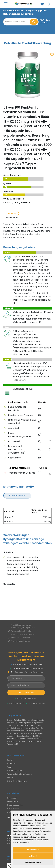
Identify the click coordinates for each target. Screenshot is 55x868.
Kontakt (10, 778)
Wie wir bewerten (15, 771)
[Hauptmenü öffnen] (6, 4)
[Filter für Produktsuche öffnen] (49, 4)
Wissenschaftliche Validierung (20, 774)
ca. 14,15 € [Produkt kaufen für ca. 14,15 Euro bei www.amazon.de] (12, 213)
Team (10, 767)
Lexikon (10, 760)
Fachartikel (12, 764)
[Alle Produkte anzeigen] (46, 21)
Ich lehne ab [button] (33, 856)
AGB (9, 812)
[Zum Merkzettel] (42, 4)
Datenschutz (13, 801)
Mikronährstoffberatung (17, 781)
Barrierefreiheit (13, 808)
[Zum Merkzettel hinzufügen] (52, 55)
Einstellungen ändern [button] (33, 862)
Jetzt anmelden (26, 693)
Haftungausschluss (15, 805)
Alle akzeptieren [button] (33, 850)
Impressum (12, 798)
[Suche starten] (34, 22)
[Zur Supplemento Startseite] (24, 4)
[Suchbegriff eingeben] (17, 22)
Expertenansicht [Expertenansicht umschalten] (17, 495)
